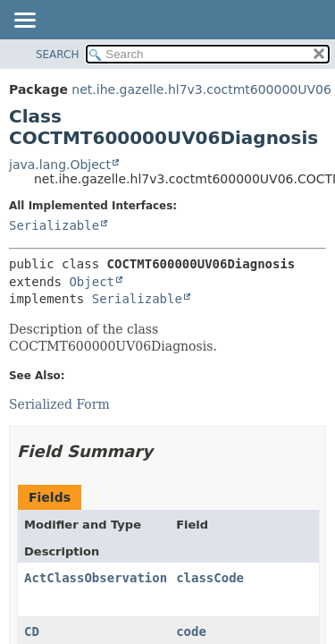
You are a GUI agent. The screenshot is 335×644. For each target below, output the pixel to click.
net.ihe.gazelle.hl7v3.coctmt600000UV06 (201, 89)
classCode (210, 578)
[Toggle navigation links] (24, 21)
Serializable (54, 225)
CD (32, 631)
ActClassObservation (96, 578)
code (191, 631)
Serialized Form (59, 404)
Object (92, 282)
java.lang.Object (60, 165)
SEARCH (58, 55)
